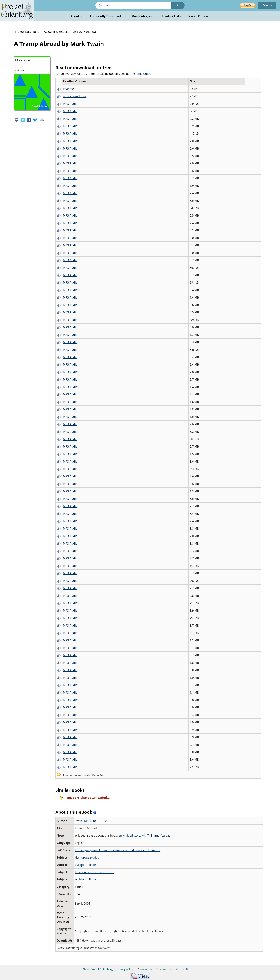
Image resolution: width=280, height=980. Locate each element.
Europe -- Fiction (86, 865)
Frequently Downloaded (107, 16)
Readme (68, 89)
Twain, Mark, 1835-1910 (91, 821)
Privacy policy (125, 969)
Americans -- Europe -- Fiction (94, 872)
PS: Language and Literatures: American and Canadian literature (118, 850)
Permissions (145, 969)
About (77, 16)
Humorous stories (87, 857)
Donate (267, 5)
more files (81, 775)
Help (196, 969)
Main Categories (143, 16)
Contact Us (183, 969)
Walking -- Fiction (86, 879)
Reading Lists (171, 16)
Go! (178, 5)
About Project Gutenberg (98, 969)
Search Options (199, 16)
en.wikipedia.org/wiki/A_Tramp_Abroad (144, 835)
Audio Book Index (75, 96)
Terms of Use (164, 969)
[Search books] (133, 5)
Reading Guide (141, 74)
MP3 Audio (70, 104)
